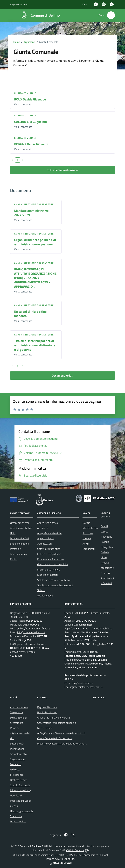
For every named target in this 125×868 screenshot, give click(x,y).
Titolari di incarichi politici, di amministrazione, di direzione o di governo (35, 345)
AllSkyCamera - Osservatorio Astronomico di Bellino (65, 733)
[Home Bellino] (39, 15)
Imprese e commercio (49, 570)
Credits (14, 806)
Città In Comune (75, 850)
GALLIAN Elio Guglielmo (31, 122)
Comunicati (89, 549)
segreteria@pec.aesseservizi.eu (86, 687)
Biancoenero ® (90, 855)
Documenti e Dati (19, 538)
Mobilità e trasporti (47, 575)
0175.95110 (21, 617)
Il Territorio (106, 537)
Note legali (16, 795)
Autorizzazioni (45, 544)
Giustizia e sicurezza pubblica (53, 564)
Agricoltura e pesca (48, 523)
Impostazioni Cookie (21, 801)
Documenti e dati (63, 375)
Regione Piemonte (47, 707)
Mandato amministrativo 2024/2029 (31, 213)
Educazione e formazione (51, 559)
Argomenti (29, 42)
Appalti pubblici (45, 538)
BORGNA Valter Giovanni (31, 144)
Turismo (41, 590)
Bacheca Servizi (19, 780)
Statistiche (16, 816)
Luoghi (104, 531)
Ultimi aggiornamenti (21, 811)
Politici (14, 559)
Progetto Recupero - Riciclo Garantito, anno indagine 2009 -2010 (73, 744)
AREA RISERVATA (61, 863)
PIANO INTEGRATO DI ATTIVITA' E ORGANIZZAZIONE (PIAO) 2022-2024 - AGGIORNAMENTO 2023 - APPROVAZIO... (35, 278)
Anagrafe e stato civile (49, 533)
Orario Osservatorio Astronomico (55, 738)
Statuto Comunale (20, 785)
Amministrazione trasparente (34, 204)
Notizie (86, 523)
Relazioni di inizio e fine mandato (30, 314)
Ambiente (43, 528)
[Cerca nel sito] (111, 15)
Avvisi (86, 544)
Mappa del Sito (18, 821)
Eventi (104, 526)
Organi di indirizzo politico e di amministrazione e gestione (35, 242)
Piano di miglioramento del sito (20, 733)
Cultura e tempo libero (49, 554)
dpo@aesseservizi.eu (83, 683)
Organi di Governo (20, 523)
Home (17, 42)
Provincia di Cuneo (47, 712)
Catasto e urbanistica (49, 549)
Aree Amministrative (21, 528)
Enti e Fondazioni (19, 544)
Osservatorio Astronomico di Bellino (57, 723)
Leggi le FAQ (17, 744)
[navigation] (7, 15)
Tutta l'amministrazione (63, 170)
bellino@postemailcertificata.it (33, 628)
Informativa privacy (21, 790)
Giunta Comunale (25, 93)
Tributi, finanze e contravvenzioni (55, 585)
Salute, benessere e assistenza (54, 580)
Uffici (13, 533)
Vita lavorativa (45, 595)
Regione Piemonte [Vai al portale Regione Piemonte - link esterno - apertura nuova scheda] (19, 4)
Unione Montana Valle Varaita (54, 718)
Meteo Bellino (45, 728)
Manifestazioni (90, 528)
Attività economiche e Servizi (107, 568)
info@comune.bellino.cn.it (31, 632)
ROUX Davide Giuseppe (30, 99)
